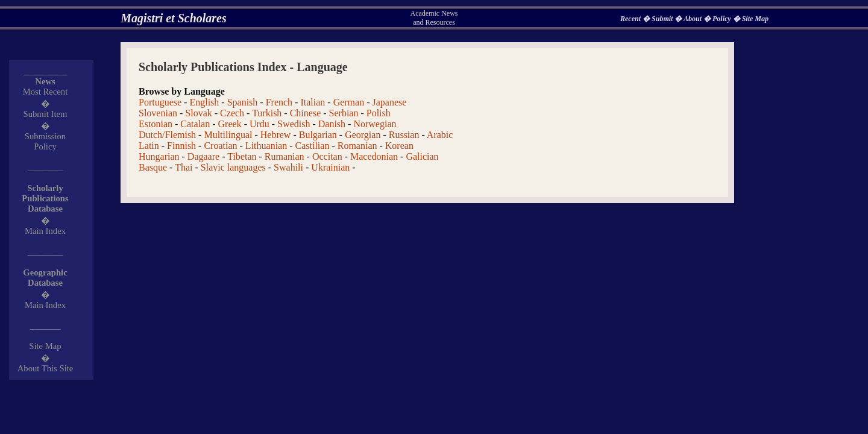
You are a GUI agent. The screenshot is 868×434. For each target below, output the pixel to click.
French (279, 102)
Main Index (45, 231)
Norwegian (375, 124)
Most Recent (46, 92)
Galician (422, 156)
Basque (153, 167)
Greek (230, 124)
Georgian (363, 135)
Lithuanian (266, 146)
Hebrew (276, 135)
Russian (404, 135)
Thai (184, 167)
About (693, 19)
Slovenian (158, 113)
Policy (723, 19)
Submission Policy (45, 141)
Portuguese (160, 102)
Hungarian (159, 156)
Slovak (198, 113)
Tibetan (242, 156)
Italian (313, 102)
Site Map (755, 19)
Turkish (267, 113)
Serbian (344, 113)
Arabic (440, 135)
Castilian (313, 146)
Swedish (294, 124)
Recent (631, 19)
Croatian (220, 146)
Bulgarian (318, 135)
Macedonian (374, 156)
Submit (663, 19)
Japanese (389, 102)
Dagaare (203, 156)
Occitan (327, 156)
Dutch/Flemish (167, 135)
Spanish (243, 102)
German (349, 102)
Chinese (306, 113)
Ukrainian (330, 167)
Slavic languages (233, 167)
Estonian (156, 124)
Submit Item (46, 114)
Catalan (195, 124)
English (204, 102)
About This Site (46, 368)
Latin (149, 146)
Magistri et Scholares (174, 18)
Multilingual (228, 135)
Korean (399, 146)
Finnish (181, 146)
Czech (232, 113)
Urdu (259, 124)
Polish (379, 113)
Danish (332, 124)
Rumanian (285, 156)
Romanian (357, 146)
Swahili (288, 167)
